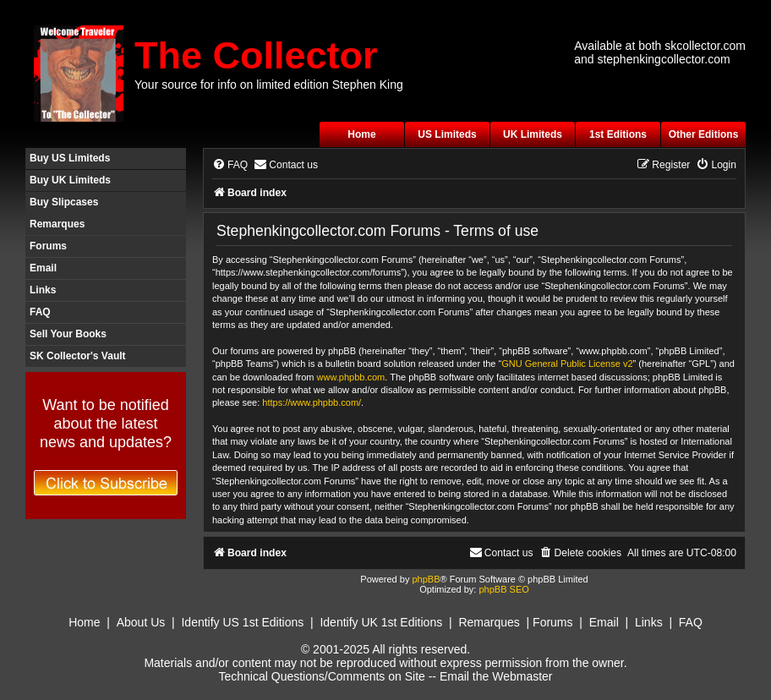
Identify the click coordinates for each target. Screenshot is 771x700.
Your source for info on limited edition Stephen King (269, 85)
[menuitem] (230, 165)
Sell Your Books (68, 334)
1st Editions (618, 134)
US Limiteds (447, 134)
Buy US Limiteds (70, 158)
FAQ (40, 312)
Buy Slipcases (64, 202)
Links (43, 290)
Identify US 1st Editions (242, 622)
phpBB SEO (503, 589)
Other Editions (704, 134)
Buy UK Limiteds (70, 180)
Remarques (57, 224)
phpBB (426, 579)
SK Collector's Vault (78, 356)
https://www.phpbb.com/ (312, 402)
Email (43, 268)
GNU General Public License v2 (567, 364)
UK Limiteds (533, 134)
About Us (141, 622)
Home (361, 134)
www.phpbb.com (351, 377)
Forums (48, 246)
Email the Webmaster (496, 676)
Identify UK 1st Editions (381, 622)
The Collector (256, 55)
